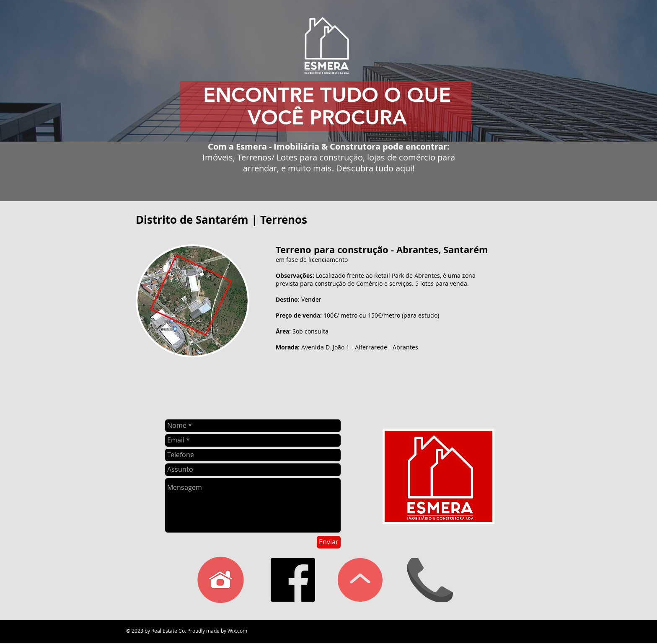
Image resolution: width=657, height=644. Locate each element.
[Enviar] (329, 542)
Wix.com (237, 631)
